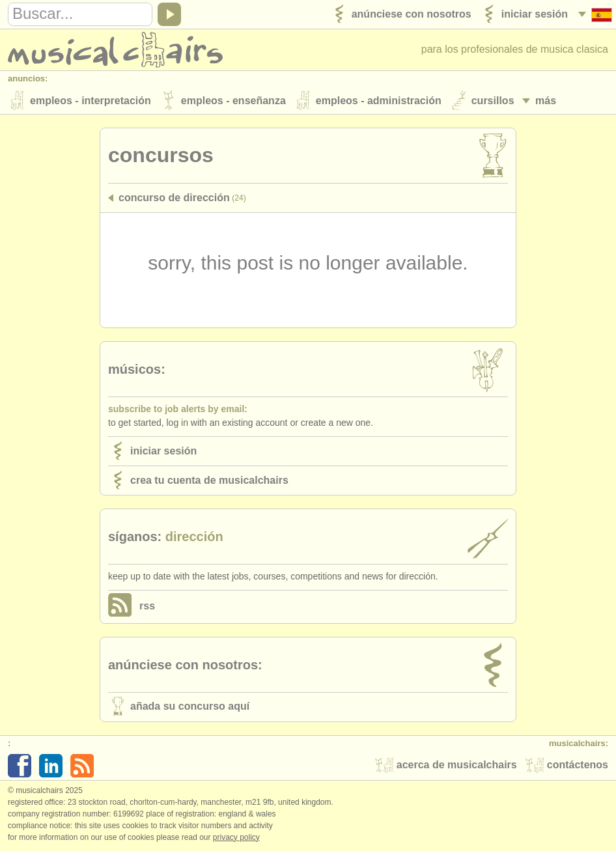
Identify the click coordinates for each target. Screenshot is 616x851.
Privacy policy (236, 837)
